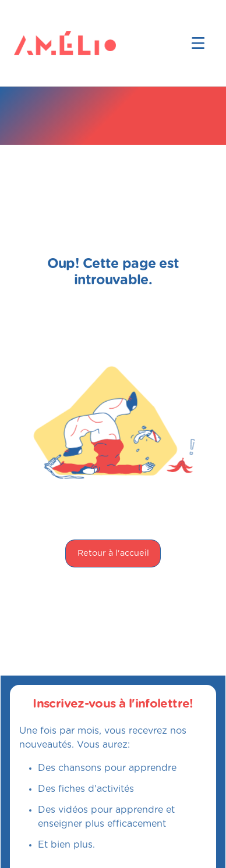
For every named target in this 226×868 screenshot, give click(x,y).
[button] (198, 43)
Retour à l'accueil (113, 553)
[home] (33, 43)
